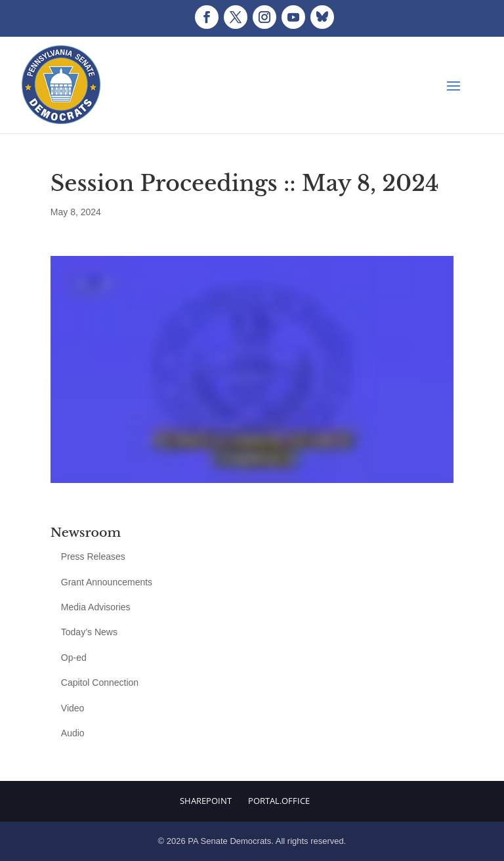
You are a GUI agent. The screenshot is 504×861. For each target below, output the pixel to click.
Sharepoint (206, 801)
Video (73, 708)
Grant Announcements (107, 582)
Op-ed (74, 658)
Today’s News (89, 632)
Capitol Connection (100, 682)
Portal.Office (279, 801)
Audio (73, 733)
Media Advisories (96, 607)
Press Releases (93, 556)
